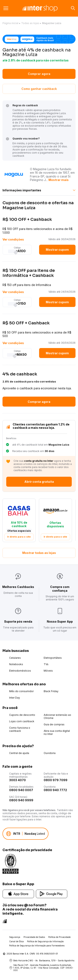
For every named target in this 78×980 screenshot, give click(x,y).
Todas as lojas (30, 23)
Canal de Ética (16, 941)
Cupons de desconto (22, 715)
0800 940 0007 (21, 790)
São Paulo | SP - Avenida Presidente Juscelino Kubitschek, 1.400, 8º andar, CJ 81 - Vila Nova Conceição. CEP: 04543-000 (41, 968)
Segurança (15, 937)
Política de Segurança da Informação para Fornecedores (37, 946)
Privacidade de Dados (34, 937)
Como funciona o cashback (20, 729)
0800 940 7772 (55, 790)
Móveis (48, 671)
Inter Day (15, 698)
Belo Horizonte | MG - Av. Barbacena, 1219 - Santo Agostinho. (42, 960)
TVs (46, 664)
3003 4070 (17, 780)
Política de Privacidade (59, 937)
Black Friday (51, 691)
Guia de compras (54, 724)
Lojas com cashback (22, 721)
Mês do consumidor (21, 691)
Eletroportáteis (53, 658)
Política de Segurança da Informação (45, 941)
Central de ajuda (19, 753)
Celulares (15, 658)
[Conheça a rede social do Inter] (5, 921)
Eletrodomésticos (20, 671)
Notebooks (16, 664)
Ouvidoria (50, 753)
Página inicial (10, 23)
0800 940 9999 (21, 800)
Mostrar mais (59, 180)
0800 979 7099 (56, 780)
